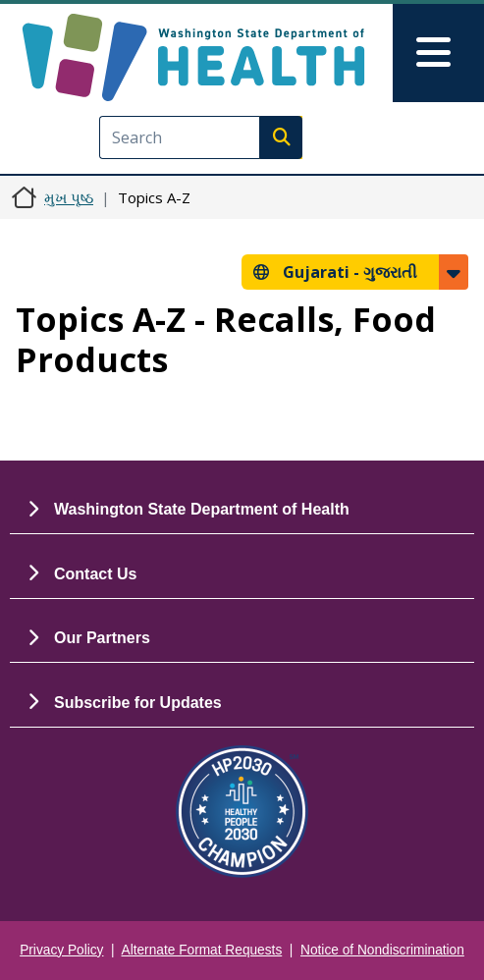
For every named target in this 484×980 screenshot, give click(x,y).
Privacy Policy (61, 950)
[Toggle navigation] (438, 53)
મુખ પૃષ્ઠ (69, 197)
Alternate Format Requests (202, 950)
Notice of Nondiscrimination (382, 950)
